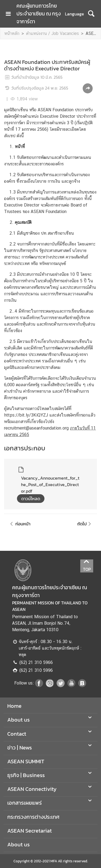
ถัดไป (85, 524)
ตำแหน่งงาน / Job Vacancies (53, 33)
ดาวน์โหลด (31, 499)
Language (74, 14)
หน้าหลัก (12, 33)
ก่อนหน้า (19, 524)
